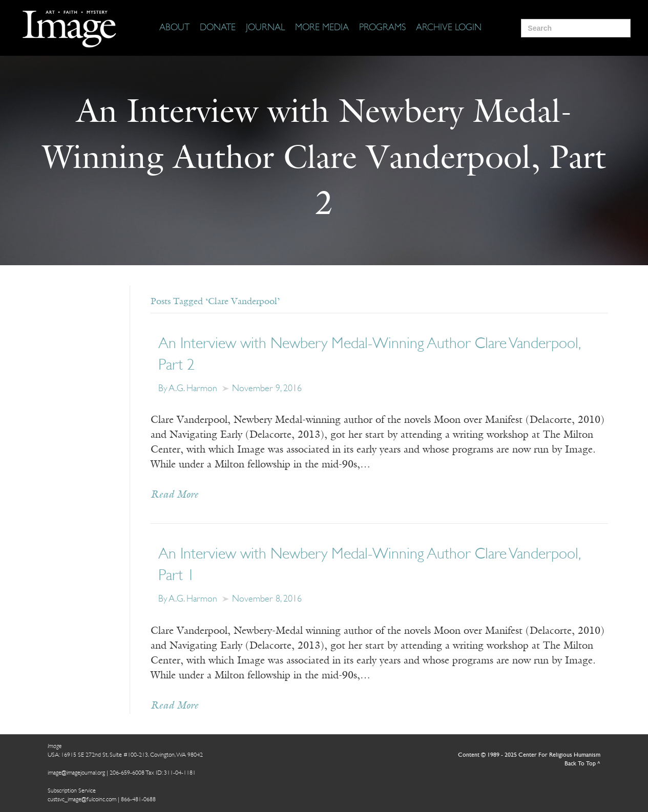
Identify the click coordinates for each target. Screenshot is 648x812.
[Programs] (382, 28)
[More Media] (322, 28)
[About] (174, 28)
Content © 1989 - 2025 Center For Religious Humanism (529, 755)
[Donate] (218, 28)
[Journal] (265, 28)
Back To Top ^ (582, 764)
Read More (174, 495)
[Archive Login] (449, 28)
